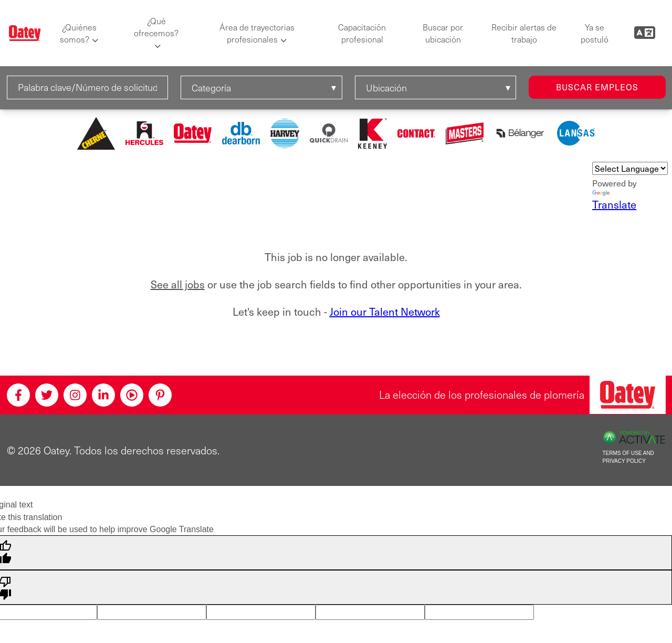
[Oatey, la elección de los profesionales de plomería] (628, 395)
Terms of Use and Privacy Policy (628, 457)
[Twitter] (47, 395)
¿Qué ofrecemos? (156, 27)
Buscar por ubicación (443, 33)
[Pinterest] (160, 395)
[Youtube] (132, 395)
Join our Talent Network (385, 312)
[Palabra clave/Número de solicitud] (88, 87)
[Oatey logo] (25, 33)
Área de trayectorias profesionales (257, 33)
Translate (614, 201)
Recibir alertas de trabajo (524, 33)
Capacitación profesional (362, 33)
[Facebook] (18, 395)
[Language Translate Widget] (630, 168)
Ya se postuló (595, 33)
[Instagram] (75, 395)
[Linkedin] (103, 395)
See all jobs (178, 284)
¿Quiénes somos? (78, 33)
